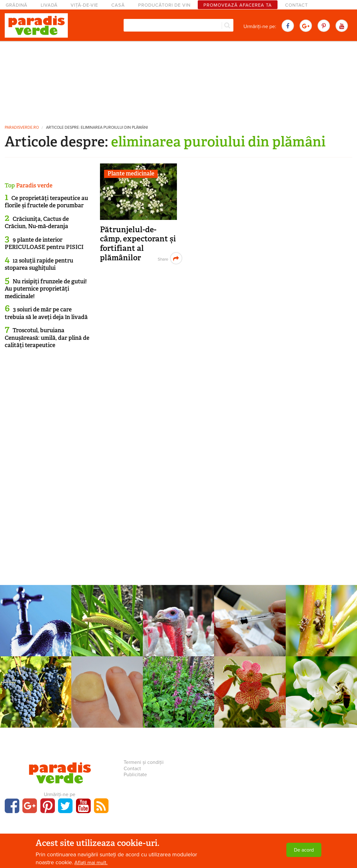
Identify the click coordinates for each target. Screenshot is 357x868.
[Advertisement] (178, 80)
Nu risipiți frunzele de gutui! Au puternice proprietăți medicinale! (46, 289)
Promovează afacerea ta (238, 5)
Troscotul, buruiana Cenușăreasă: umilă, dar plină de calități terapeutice (47, 338)
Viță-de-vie (84, 5)
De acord (304, 850)
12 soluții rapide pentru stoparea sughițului (39, 264)
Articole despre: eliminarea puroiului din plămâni (97, 128)
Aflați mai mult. (91, 863)
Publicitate (135, 775)
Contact (296, 5)
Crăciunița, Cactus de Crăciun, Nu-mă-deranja (37, 223)
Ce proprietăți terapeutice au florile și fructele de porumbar (46, 202)
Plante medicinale (131, 174)
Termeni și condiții (144, 762)
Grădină (17, 5)
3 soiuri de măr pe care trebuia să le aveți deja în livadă (46, 313)
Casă (118, 5)
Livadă (49, 5)
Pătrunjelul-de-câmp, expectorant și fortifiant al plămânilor (138, 244)
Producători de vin (164, 5)
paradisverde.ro (22, 128)
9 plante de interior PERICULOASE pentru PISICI (44, 243)
